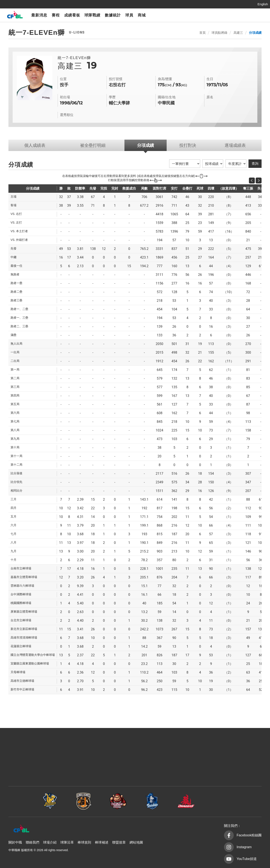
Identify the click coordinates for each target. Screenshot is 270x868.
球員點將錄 (219, 33)
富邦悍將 (218, 15)
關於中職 (15, 842)
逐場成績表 (235, 145)
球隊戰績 (92, 15)
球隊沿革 (67, 842)
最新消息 (39, 15)
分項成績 (255, 33)
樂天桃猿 (207, 15)
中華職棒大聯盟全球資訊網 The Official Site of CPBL (15, 16)
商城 (142, 15)
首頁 (202, 33)
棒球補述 (102, 842)
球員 (129, 15)
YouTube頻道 (247, 859)
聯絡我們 (32, 842)
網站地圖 (136, 842)
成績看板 (72, 15)
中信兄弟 (185, 15)
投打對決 (188, 145)
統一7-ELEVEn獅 (196, 15)
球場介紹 (50, 842)
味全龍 (229, 15)
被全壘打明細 (93, 145)
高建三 (238, 33)
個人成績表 (35, 145)
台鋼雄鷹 (240, 15)
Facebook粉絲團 (249, 835)
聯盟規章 (119, 842)
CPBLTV (258, 15)
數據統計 (113, 15)
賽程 (56, 15)
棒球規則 (84, 842)
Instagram (244, 847)
